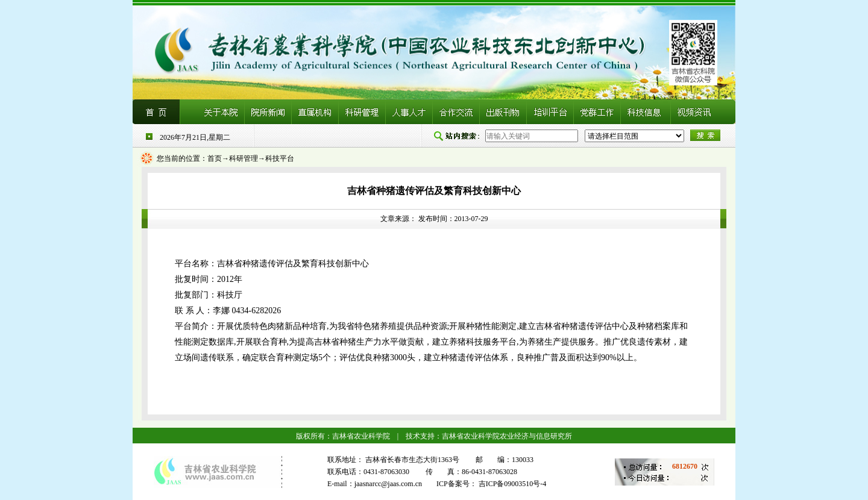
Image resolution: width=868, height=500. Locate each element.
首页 (215, 158)
